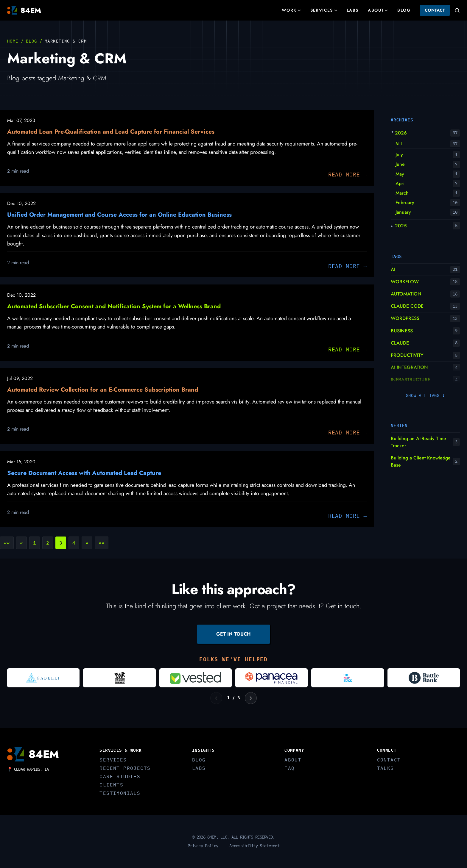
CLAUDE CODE (407, 306)
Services (324, 10)
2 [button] (48, 543)
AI (393, 269)
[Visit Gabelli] (43, 678)
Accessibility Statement (254, 846)
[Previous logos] (216, 698)
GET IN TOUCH (233, 634)
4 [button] (74, 543)
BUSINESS (402, 331)
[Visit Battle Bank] (424, 678)
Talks (386, 768)
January (403, 212)
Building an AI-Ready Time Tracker (418, 442)
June (400, 164)
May (400, 174)
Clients (111, 785)
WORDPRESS (405, 318)
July (399, 155)
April (401, 183)
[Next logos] (251, 698)
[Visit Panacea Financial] (271, 678)
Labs (353, 10)
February (405, 202)
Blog (404, 10)
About (378, 10)
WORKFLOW (405, 282)
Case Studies (120, 776)
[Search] (457, 10)
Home (13, 41)
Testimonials (120, 793)
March (402, 193)
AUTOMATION (406, 294)
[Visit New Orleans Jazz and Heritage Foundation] (119, 678)
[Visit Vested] (196, 678)
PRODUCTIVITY (407, 355)
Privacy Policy (203, 846)
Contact (435, 10)
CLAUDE (400, 343)
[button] (7, 543)
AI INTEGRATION (409, 367)
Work (291, 10)
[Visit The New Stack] (347, 678)
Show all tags (425, 395)
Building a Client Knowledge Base (421, 461)
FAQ (289, 768)
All (399, 144)
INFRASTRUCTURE (411, 380)
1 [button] (35, 543)
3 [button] (61, 543)
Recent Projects (125, 768)
